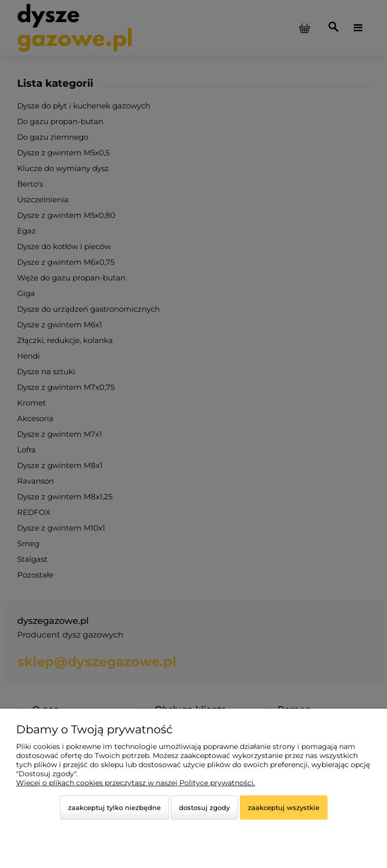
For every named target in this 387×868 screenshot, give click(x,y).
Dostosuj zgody (204, 807)
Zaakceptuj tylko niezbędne (114, 807)
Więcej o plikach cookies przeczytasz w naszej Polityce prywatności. (136, 783)
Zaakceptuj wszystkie (284, 807)
